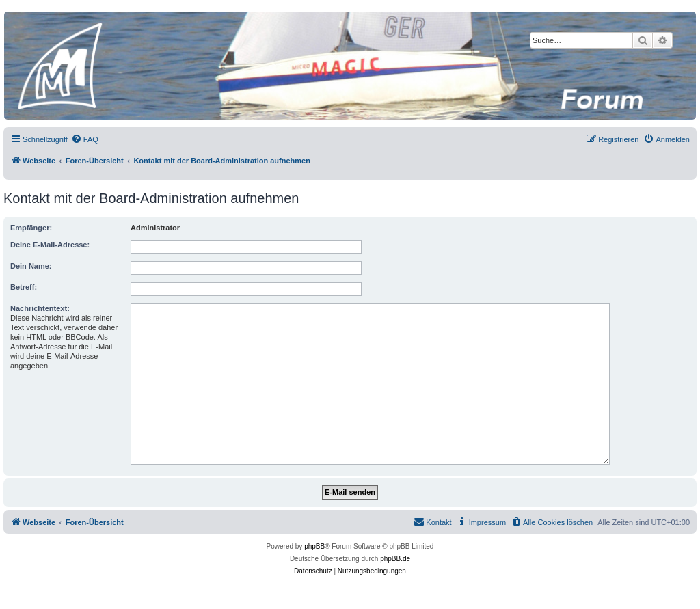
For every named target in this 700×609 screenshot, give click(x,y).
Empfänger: (31, 228)
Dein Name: (31, 266)
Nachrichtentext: (40, 308)
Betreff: (24, 287)
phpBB (314, 546)
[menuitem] (85, 139)
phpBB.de (395, 559)
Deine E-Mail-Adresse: (50, 245)
